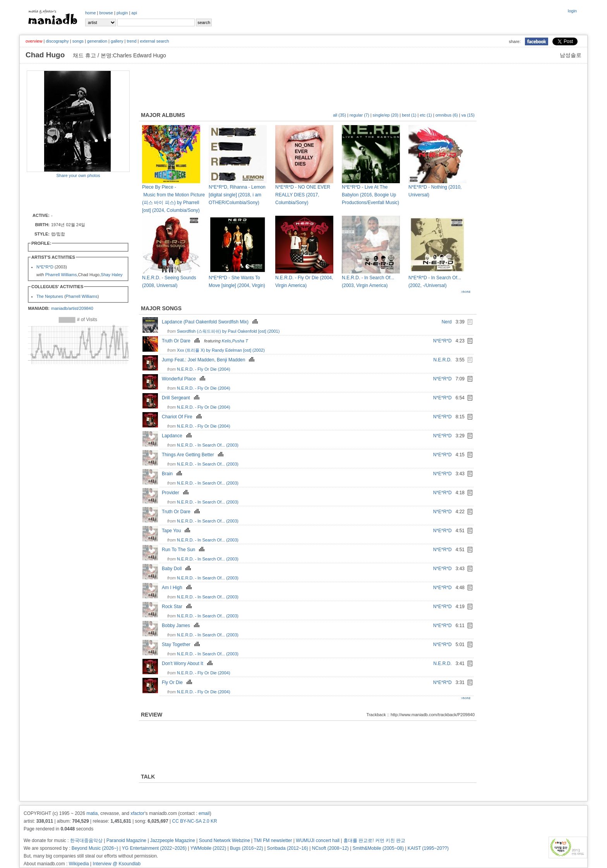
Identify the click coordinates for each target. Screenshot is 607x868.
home (91, 13)
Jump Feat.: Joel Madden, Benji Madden (209, 360)
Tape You (177, 531)
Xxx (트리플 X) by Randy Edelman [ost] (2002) (221, 350)
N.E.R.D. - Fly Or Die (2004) (204, 369)
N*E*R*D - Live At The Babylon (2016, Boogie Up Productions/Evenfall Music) (370, 195)
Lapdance (178, 436)
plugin (122, 13)
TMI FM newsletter (273, 840)
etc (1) (426, 115)
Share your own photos (78, 175)
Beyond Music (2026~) (95, 848)
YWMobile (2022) (208, 848)
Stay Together (182, 645)
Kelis (226, 341)
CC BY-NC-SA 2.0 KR (194, 821)
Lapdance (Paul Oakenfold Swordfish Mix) (211, 322)
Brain (173, 474)
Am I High (178, 588)
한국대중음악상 (86, 840)
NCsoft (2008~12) (330, 848)
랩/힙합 (58, 234)
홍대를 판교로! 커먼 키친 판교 (375, 840)
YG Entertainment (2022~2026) (154, 848)
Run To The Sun (184, 550)
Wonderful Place (184, 379)
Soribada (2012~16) (288, 848)
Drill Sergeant (182, 398)
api (134, 13)
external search (154, 41)
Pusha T (240, 341)
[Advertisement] (72, 195)
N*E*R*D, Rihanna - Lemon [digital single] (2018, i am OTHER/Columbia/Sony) (237, 195)
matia (92, 813)
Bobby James (182, 626)
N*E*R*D (45, 267)
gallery (117, 41)
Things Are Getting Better (194, 455)
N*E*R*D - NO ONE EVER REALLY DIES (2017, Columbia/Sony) (303, 195)
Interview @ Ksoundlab (117, 864)
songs (78, 41)
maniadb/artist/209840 (72, 308)
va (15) (468, 115)
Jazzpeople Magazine (173, 840)
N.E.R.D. (442, 360)
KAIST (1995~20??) (428, 848)
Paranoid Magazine (126, 840)
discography (57, 41)
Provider (176, 493)
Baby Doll (177, 569)
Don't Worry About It (188, 663)
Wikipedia (79, 864)
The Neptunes (50, 296)
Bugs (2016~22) (247, 848)
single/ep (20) (386, 115)
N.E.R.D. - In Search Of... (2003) (208, 445)
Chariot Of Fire (183, 417)
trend (131, 41)
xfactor (137, 813)
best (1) (409, 115)
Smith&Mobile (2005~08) (378, 848)
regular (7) (359, 115)
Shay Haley (111, 275)
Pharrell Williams (61, 275)
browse (106, 13)
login (572, 11)
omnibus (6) (447, 115)
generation (97, 41)
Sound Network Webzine (225, 840)
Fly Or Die (178, 682)
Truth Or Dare (182, 341)
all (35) (340, 115)
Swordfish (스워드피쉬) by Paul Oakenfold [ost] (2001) (228, 331)
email (204, 813)
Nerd (447, 322)
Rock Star (178, 607)
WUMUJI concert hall (318, 840)
